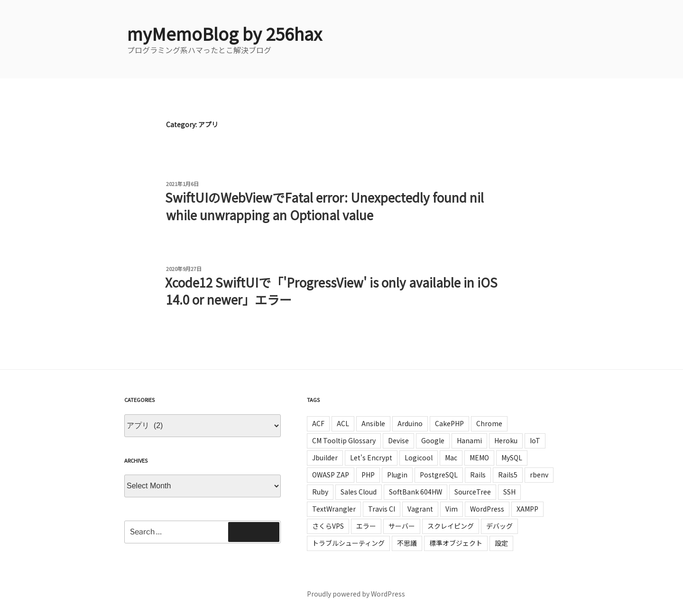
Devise (398, 440)
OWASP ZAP (331, 475)
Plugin (397, 475)
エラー (366, 526)
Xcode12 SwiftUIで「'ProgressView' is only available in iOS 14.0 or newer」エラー (331, 291)
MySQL (512, 457)
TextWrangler (334, 509)
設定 (501, 543)
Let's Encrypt (371, 457)
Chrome (489, 423)
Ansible (373, 423)
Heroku (506, 440)
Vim (452, 509)
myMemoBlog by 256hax (225, 33)
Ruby (320, 492)
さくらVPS (328, 526)
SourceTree (473, 492)
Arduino (410, 423)
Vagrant (420, 509)
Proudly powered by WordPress (356, 594)
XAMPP (527, 509)
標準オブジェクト (456, 543)
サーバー (402, 526)
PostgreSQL (439, 475)
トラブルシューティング (348, 543)
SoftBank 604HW (415, 492)
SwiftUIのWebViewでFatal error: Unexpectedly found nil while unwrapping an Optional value (324, 206)
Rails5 (508, 475)
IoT (535, 440)
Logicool (419, 457)
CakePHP (449, 423)
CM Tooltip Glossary (344, 440)
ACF (318, 423)
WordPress (487, 509)
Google (433, 440)
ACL (343, 423)
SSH (509, 492)
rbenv (539, 475)
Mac (451, 457)
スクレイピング (451, 526)
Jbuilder (325, 457)
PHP (368, 475)
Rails (478, 475)
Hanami (469, 440)
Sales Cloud (359, 492)
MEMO (479, 457)
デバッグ (499, 526)
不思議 (407, 543)
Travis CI (382, 509)
